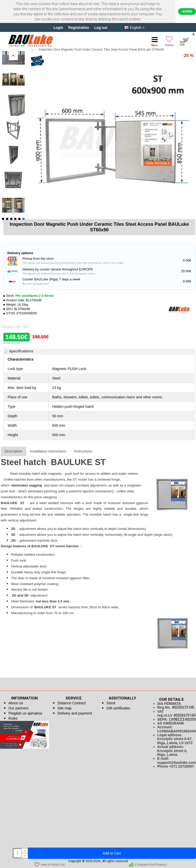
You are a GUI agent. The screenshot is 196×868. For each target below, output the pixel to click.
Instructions (83, 451)
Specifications (21, 351)
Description (14, 451)
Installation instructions (48, 451)
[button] (13, 56)
